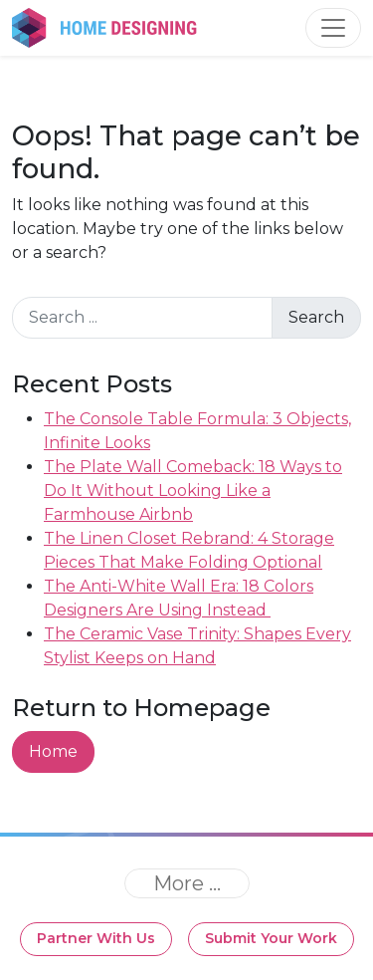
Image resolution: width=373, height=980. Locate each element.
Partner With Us (96, 938)
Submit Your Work (271, 938)
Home (53, 751)
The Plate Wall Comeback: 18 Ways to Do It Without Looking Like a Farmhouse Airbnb (193, 490)
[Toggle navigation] (333, 28)
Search (316, 317)
